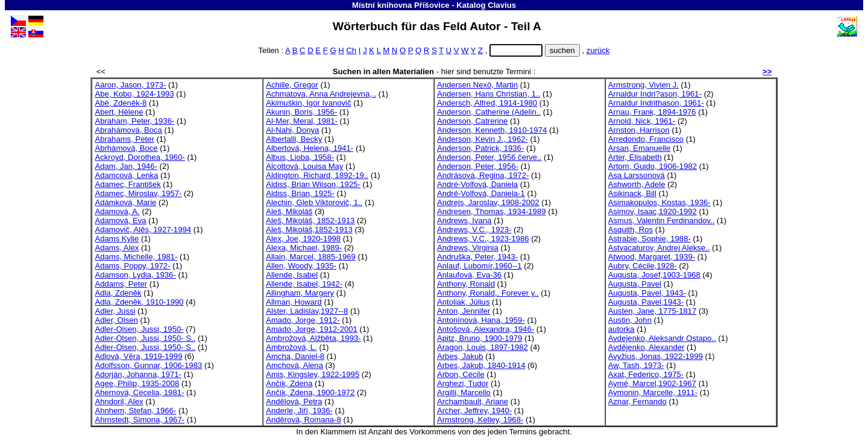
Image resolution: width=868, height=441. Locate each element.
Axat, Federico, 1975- (646, 374)
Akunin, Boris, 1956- (301, 112)
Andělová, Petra (294, 401)
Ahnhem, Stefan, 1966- (135, 411)
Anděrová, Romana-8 (303, 420)
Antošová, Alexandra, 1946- (486, 329)
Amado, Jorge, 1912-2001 (312, 329)
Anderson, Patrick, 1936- (480, 148)
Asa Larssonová (637, 175)
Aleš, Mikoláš (289, 211)
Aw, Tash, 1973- (636, 365)
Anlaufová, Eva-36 (469, 275)
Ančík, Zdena (289, 383)
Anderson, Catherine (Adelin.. (489, 112)
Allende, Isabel (292, 275)
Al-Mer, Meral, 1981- (302, 121)
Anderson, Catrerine (472, 121)
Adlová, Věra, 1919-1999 (138, 356)
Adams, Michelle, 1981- (136, 257)
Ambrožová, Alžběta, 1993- (313, 338)
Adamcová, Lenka (126, 175)
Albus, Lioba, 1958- (300, 157)
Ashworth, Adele (637, 184)
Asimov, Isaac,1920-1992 (653, 211)
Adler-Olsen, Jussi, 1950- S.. (145, 338)
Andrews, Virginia (468, 248)
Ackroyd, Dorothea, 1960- (140, 157)
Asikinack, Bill (632, 193)
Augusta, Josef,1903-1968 (654, 275)
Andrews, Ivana (464, 220)
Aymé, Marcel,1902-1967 (652, 383)
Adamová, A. (117, 211)
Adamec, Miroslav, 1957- (138, 193)
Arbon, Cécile (461, 374)
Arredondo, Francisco (646, 139)
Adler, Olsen (116, 320)
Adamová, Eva (120, 220)
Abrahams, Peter (124, 139)
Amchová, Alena (294, 365)
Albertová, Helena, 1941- (310, 148)
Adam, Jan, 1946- (126, 166)
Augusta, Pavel (635, 284)
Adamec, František (127, 184)
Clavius (502, 5)
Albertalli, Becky (294, 139)
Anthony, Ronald (466, 284)
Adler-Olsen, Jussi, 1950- (139, 329)
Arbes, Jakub (460, 356)
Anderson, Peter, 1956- (478, 166)
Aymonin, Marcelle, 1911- (653, 392)
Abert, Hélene (119, 112)
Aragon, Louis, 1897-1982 (483, 347)
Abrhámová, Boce (126, 148)
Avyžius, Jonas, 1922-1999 (656, 356)
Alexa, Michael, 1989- (304, 248)
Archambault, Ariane (473, 401)
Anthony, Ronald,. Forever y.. (488, 293)
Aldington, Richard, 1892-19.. (317, 175)
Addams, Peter (121, 284)
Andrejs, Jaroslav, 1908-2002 (488, 202)
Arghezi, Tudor (463, 383)
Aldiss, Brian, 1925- (300, 193)
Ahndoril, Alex (119, 401)
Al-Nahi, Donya (292, 130)
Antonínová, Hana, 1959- (481, 320)
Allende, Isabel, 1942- (304, 284)
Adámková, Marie (125, 202)
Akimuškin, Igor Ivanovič (308, 103)
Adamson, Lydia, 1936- (135, 275)
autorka (621, 329)
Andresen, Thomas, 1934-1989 (492, 211)
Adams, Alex (117, 248)
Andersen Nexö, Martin (477, 85)
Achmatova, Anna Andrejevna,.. (321, 94)
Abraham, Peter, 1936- (134, 121)
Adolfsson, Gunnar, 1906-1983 (148, 365)
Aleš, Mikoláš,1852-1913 (309, 230)
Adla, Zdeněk (118, 293)
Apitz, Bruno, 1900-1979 (480, 338)
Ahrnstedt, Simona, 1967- (140, 420)
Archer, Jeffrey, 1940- (474, 411)
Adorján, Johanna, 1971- (138, 374)
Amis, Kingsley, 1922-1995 (313, 374)
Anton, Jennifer (464, 311)
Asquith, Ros (631, 230)
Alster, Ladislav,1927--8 (307, 311)
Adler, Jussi (115, 311)
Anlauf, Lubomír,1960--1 (480, 266)
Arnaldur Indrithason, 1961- (656, 103)
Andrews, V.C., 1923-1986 (483, 239)
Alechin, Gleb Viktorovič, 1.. (314, 202)
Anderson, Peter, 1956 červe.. (489, 157)
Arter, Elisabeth (635, 157)
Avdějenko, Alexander (646, 347)
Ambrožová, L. (291, 347)
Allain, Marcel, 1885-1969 (311, 257)
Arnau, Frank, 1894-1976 (652, 112)
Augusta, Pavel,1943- (646, 302)
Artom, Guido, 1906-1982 (653, 166)
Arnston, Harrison (639, 130)
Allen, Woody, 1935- (301, 266)
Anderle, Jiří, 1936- (299, 411)
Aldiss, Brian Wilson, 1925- (313, 184)
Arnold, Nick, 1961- (642, 121)
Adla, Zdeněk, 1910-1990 (139, 302)
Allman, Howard (294, 302)
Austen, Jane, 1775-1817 (653, 311)
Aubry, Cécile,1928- (643, 266)
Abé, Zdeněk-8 (121, 103)
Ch (351, 50)
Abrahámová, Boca (128, 130)
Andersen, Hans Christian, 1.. (489, 94)
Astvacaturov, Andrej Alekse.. (659, 248)
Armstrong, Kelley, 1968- (480, 420)
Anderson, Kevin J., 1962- (483, 139)
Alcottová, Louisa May (304, 166)
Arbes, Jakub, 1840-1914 (481, 365)
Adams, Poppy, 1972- (132, 266)
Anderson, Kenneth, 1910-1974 (492, 130)
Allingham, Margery (300, 293)
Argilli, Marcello (464, 392)
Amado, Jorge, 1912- (303, 320)
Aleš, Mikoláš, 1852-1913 (310, 220)
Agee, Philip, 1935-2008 (137, 383)
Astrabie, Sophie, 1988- (649, 239)
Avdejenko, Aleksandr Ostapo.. (662, 338)
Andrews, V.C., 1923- (474, 230)
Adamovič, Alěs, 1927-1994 (143, 230)
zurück (598, 50)
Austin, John (630, 320)
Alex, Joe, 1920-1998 (303, 239)
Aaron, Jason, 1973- (130, 85)
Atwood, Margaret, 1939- (652, 257)
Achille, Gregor (292, 85)
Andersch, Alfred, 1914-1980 (487, 103)
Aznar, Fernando (637, 401)
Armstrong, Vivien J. (643, 85)
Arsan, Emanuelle (639, 148)
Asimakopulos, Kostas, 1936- (659, 202)
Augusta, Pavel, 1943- (647, 293)
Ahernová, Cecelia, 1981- (139, 392)
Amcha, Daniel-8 (295, 356)
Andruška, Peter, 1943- (477, 257)
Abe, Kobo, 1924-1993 (134, 94)
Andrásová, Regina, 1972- (483, 175)
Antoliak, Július (463, 302)
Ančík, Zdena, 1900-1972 (310, 392)
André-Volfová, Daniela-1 (481, 193)
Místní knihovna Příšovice (401, 5)
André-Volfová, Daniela (477, 184)
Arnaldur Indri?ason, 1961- (655, 94)
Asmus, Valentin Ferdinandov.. (662, 220)
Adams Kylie (117, 239)
